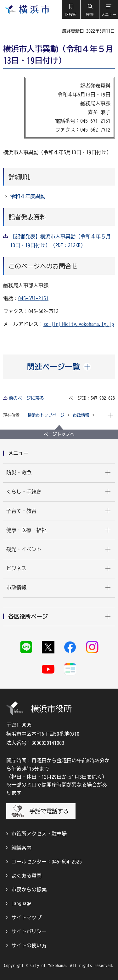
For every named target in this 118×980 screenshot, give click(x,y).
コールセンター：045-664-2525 (47, 862)
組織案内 (21, 848)
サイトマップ (26, 918)
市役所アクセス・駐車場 (39, 834)
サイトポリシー (29, 931)
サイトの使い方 (29, 945)
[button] (71, 9)
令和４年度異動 (28, 196)
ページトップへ (59, 434)
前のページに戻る (26, 398)
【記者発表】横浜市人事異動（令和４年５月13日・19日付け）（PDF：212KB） (60, 241)
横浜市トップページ (46, 415)
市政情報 (81, 415)
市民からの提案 (29, 890)
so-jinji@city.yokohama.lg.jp (79, 324)
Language (21, 903)
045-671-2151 (33, 298)
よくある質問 (26, 876)
